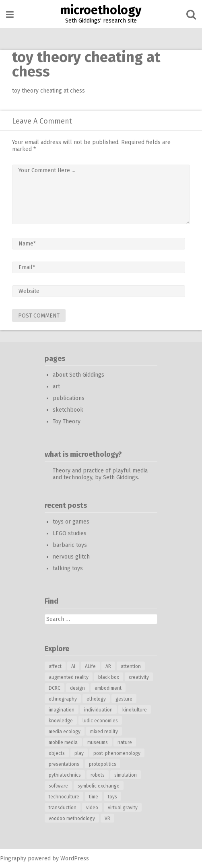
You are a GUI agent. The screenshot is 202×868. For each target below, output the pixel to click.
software (58, 786)
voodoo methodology (72, 819)
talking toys (68, 568)
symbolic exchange (99, 786)
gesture (124, 699)
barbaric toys (70, 545)
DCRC (55, 688)
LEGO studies (70, 533)
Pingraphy (13, 859)
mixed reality (104, 732)
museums (98, 742)
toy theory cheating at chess (48, 91)
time (94, 797)
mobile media (63, 742)
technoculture (64, 797)
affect (55, 666)
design (77, 688)
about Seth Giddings (78, 375)
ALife (90, 666)
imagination (62, 710)
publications (69, 398)
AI (73, 666)
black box (109, 677)
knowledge (61, 721)
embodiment (108, 688)
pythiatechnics (65, 775)
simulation (126, 775)
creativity (139, 677)
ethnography (63, 699)
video (92, 808)
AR (108, 666)
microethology (101, 10)
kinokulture (135, 710)
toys (112, 797)
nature (125, 742)
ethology (96, 699)
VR (107, 819)
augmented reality (69, 677)
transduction (63, 808)
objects (57, 753)
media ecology (65, 732)
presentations (64, 764)
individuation (98, 710)
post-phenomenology (117, 753)
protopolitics (103, 764)
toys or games (71, 522)
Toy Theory (67, 422)
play (79, 753)
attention (131, 666)
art (56, 387)
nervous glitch (71, 557)
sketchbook (68, 410)
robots (98, 775)
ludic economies (100, 721)
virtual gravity (123, 808)
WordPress (75, 859)
